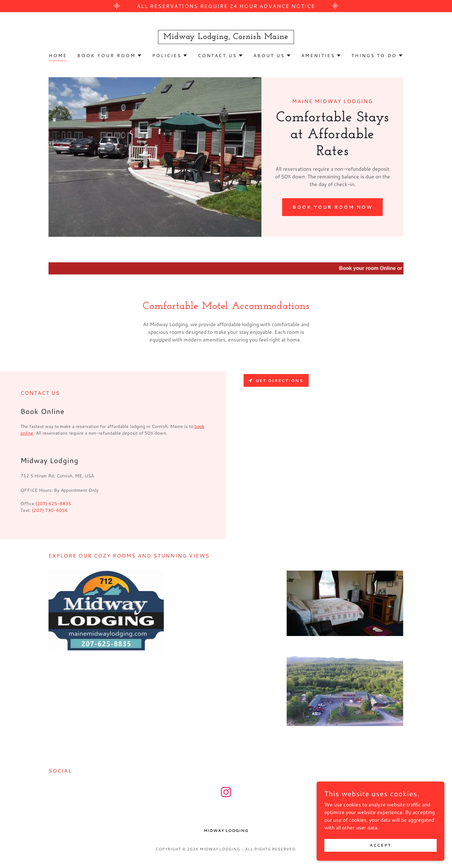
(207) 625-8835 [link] (53, 504)
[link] (226, 37)
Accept (380, 845)
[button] (110, 56)
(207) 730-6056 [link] (50, 510)
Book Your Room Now (333, 207)
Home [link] (58, 56)
